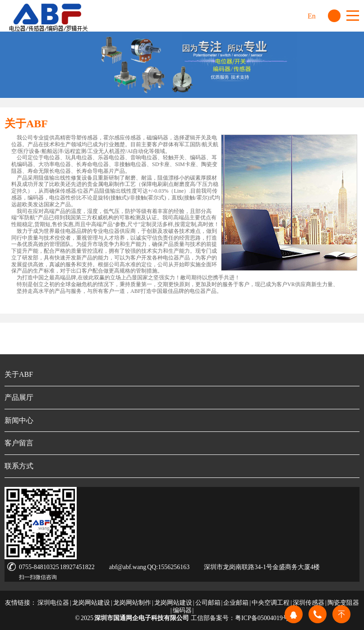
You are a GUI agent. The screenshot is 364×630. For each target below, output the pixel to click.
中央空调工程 (271, 603)
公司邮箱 (208, 603)
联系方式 (19, 466)
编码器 (182, 610)
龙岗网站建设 (91, 603)
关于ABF (19, 374)
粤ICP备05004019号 (262, 618)
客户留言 (19, 443)
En (312, 16)
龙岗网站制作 (132, 603)
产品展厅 (19, 397)
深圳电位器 (53, 603)
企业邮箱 (236, 603)
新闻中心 (19, 420)
